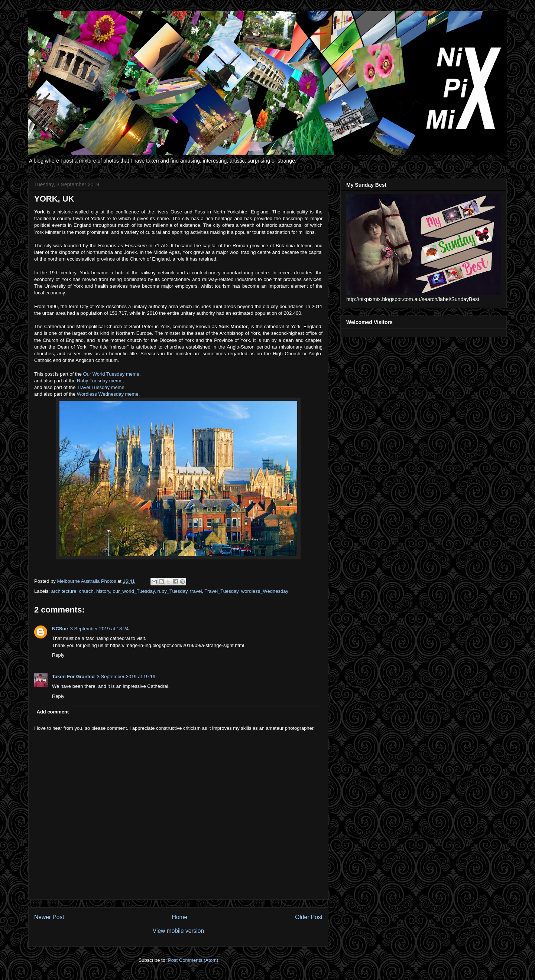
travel (196, 591)
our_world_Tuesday (134, 591)
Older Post (309, 917)
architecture (64, 591)
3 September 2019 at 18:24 (100, 629)
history (103, 591)
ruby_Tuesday (173, 591)
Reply (58, 655)
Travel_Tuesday (221, 591)
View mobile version (178, 931)
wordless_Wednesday (265, 591)
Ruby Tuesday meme (100, 381)
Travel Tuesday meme (101, 387)
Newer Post (49, 917)
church (86, 591)
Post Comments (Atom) (193, 960)
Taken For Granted (73, 677)
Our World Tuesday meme (111, 374)
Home (180, 917)
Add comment (53, 712)
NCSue (60, 629)
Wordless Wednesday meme (108, 394)
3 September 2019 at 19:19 (126, 677)
